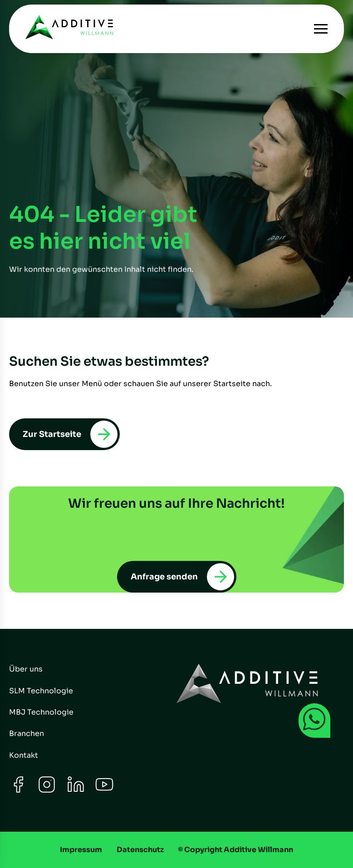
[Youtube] (104, 791)
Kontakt (24, 755)
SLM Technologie (41, 691)
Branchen (27, 733)
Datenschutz (140, 850)
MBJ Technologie (41, 712)
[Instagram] (47, 791)
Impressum (81, 850)
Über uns (26, 669)
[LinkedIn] (76, 791)
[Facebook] (18, 791)
